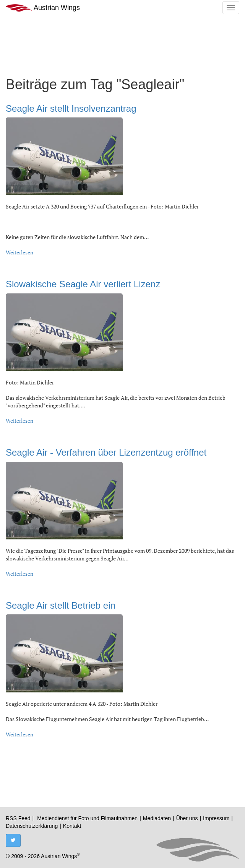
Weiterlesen (19, 252)
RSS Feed (18, 818)
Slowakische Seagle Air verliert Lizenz (83, 284)
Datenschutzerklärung (32, 826)
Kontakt (72, 826)
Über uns (187, 818)
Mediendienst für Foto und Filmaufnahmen (87, 818)
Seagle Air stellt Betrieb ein (61, 605)
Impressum (216, 818)
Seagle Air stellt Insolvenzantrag (71, 108)
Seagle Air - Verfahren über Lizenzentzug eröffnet (106, 452)
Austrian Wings (43, 8)
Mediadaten (157, 818)
